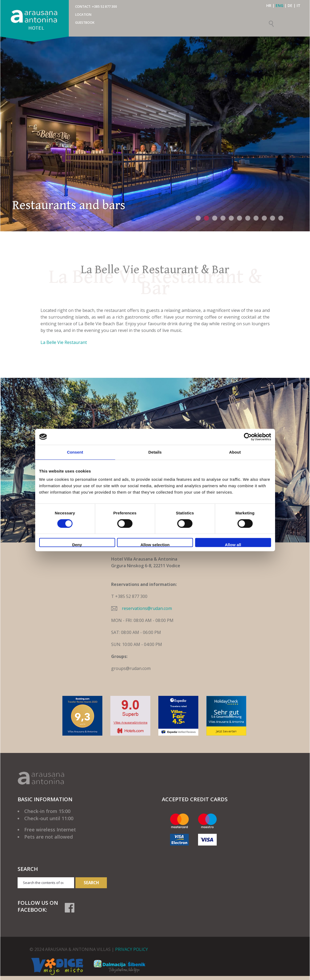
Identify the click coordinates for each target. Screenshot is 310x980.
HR (269, 5)
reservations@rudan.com (147, 608)
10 (273, 218)
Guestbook (85, 23)
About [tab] (235, 452)
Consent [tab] (75, 452)
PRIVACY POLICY (132, 949)
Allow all (233, 545)
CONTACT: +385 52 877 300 (96, 7)
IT (299, 5)
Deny (77, 545)
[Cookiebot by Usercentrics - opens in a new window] (248, 437)
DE (290, 5)
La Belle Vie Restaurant (64, 342)
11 (281, 218)
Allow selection (155, 545)
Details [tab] (155, 452)
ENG (279, 5)
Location (83, 15)
